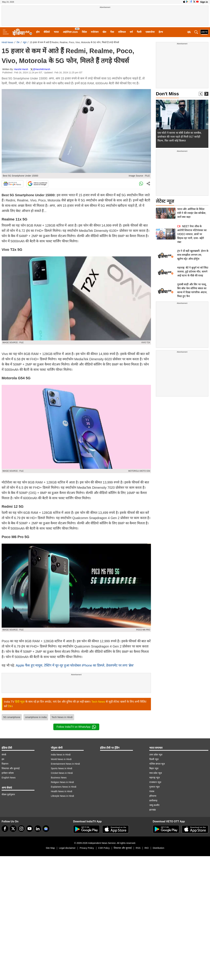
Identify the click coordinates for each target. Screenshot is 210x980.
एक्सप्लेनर (150, 32)
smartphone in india (36, 717)
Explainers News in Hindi (64, 787)
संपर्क (4, 755)
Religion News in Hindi (62, 782)
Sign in (204, 2)
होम (38, 32)
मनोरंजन (95, 32)
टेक (18, 42)
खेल (104, 32)
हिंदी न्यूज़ (20, 702)
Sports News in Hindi (62, 768)
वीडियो (47, 32)
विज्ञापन (5, 764)
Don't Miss (167, 94)
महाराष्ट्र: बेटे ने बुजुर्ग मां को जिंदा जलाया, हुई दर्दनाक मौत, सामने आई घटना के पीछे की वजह (193, 272)
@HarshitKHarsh (41, 69)
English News (9, 778)
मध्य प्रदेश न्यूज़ (156, 773)
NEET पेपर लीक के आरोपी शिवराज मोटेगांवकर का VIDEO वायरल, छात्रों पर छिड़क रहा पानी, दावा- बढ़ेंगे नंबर (192, 234)
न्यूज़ (25, 42)
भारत (56, 32)
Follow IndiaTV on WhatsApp (76, 727)
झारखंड (152, 810)
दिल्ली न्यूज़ (154, 759)
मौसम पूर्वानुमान (8, 794)
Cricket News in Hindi (62, 773)
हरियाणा (153, 796)
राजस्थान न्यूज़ (155, 782)
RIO (147, 848)
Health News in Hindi (62, 791)
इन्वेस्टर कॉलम (8, 773)
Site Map (50, 848)
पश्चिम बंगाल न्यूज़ (157, 764)
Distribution (158, 848)
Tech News (98, 702)
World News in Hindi (61, 759)
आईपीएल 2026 (70, 32)
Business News (59, 778)
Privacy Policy (87, 848)
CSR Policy (104, 848)
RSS (138, 848)
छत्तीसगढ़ (153, 801)
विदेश (84, 32)
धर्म (131, 32)
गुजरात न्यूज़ (154, 787)
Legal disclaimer (67, 848)
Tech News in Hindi (62, 717)
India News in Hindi (61, 755)
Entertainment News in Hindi (65, 764)
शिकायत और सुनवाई (11, 768)
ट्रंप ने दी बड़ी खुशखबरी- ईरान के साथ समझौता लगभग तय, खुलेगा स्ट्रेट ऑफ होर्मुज (193, 255)
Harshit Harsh (21, 69)
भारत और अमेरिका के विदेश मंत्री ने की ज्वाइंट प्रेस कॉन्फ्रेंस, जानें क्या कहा (192, 213)
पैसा (112, 32)
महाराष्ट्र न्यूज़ (154, 778)
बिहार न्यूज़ (154, 768)
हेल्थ (161, 32)
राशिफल (122, 32)
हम (3, 759)
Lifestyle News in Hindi (62, 796)
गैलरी (139, 32)
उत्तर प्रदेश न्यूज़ (156, 755)
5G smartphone (12, 717)
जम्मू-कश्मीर (154, 805)
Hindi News (7, 42)
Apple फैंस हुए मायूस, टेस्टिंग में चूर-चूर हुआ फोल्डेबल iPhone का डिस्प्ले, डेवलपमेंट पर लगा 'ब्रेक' (75, 665)
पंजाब (152, 791)
